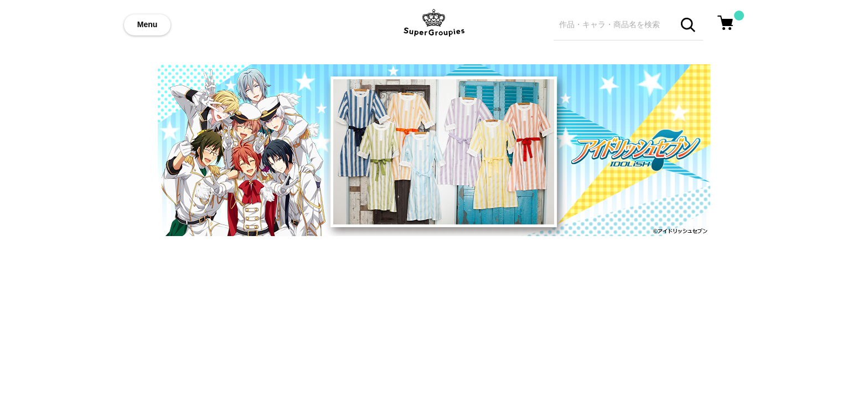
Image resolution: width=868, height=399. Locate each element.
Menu (148, 24)
